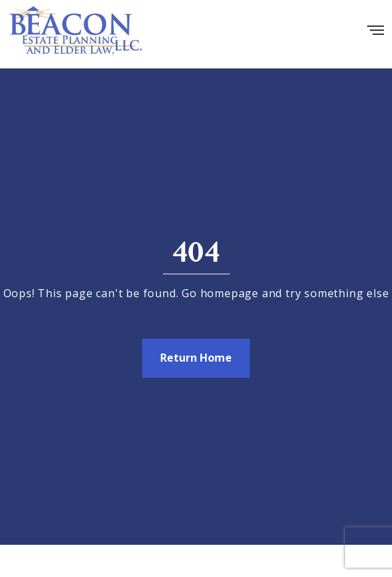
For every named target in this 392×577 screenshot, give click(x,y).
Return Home (196, 358)
